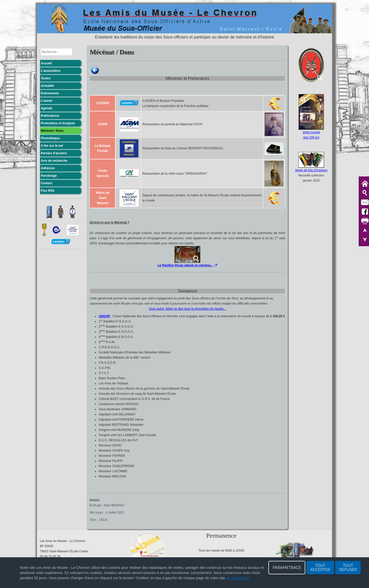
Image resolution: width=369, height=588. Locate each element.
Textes (46, 78)
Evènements (50, 93)
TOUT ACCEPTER (320, 568)
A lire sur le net (52, 146)
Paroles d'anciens (54, 153)
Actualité (47, 86)
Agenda (46, 108)
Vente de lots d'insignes (311, 170)
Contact (47, 183)
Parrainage (49, 176)
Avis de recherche (54, 161)
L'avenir (47, 101)
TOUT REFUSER (348, 568)
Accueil (46, 63)
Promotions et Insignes (58, 123)
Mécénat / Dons (52, 131)
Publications (50, 116)
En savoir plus (238, 578)
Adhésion (48, 168)
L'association (51, 71)
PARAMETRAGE (287, 568)
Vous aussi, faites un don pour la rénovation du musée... (187, 309)
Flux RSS (48, 191)
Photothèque (50, 138)
